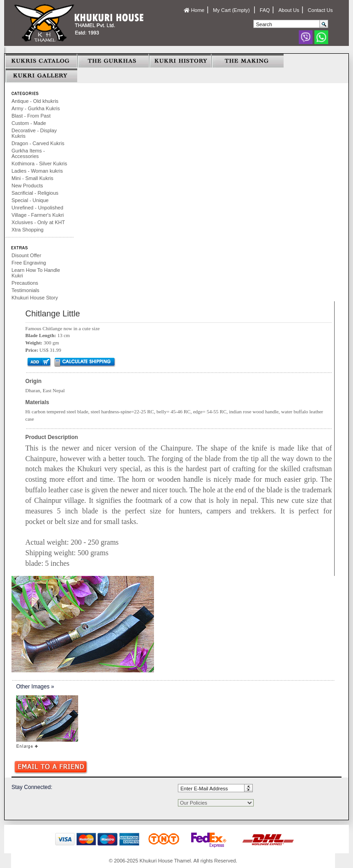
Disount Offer (26, 255)
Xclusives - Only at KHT (38, 222)
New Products (27, 186)
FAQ (265, 10)
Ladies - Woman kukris (37, 171)
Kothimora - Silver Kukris (39, 163)
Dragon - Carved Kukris (38, 143)
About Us (289, 10)
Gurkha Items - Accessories (28, 153)
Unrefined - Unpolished (37, 208)
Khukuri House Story (35, 298)
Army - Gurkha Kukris (36, 108)
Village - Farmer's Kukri (38, 215)
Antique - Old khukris (35, 101)
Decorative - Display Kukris (34, 133)
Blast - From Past (31, 116)
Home (194, 10)
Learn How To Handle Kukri (36, 273)
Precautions (25, 283)
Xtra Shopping (28, 230)
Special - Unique (30, 200)
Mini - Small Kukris (32, 178)
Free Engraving (29, 263)
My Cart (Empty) (232, 10)
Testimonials (26, 290)
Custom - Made (29, 123)
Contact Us (320, 10)
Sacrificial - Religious (35, 193)
